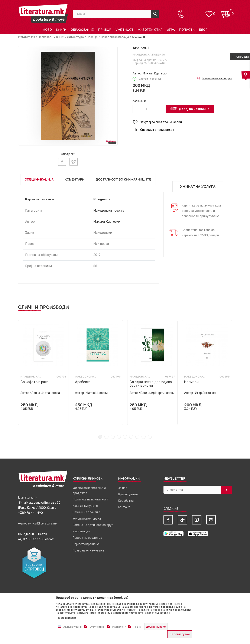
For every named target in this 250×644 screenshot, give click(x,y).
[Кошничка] (227, 12)
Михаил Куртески (155, 73)
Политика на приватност (91, 499)
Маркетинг (119, 627)
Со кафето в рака (35, 381)
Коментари (74, 179)
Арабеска (83, 381)
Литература (75, 37)
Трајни (137, 627)
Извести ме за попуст (217, 78)
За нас (123, 487)
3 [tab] (113, 436)
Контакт (124, 506)
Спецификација (39, 179)
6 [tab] (131, 436)
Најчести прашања (86, 543)
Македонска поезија (115, 37)
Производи (46, 37)
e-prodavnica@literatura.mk (38, 523)
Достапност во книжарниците (123, 179)
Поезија (92, 37)
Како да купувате (85, 505)
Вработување (128, 494)
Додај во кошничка (194, 109)
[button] (182, 122)
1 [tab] (100, 436)
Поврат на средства (87, 537)
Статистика (97, 627)
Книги (60, 37)
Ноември (191, 381)
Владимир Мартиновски (158, 392)
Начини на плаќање (86, 511)
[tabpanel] (43, 372)
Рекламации (81, 531)
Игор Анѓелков (205, 392)
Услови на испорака (87, 518)
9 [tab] (150, 436)
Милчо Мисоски (97, 392)
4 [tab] (119, 436)
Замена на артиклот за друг (93, 524)
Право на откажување (89, 550)
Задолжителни (72, 627)
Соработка (126, 500)
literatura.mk (27, 37)
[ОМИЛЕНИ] (209, 12)
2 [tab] (106, 436)
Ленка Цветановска (46, 392)
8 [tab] (144, 436)
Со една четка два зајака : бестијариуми (152, 383)
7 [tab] (137, 436)
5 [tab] (125, 436)
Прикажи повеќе (66, 618)
